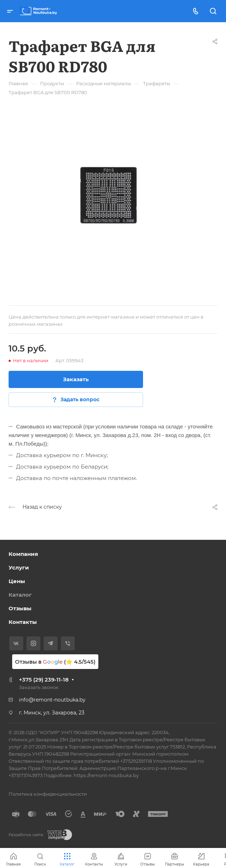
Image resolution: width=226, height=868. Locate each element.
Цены (17, 581)
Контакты (23, 622)
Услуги (19, 568)
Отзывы (20, 608)
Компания (23, 554)
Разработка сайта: (26, 835)
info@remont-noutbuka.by (52, 700)
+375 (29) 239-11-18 (44, 680)
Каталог (20, 595)
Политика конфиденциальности (48, 794)
